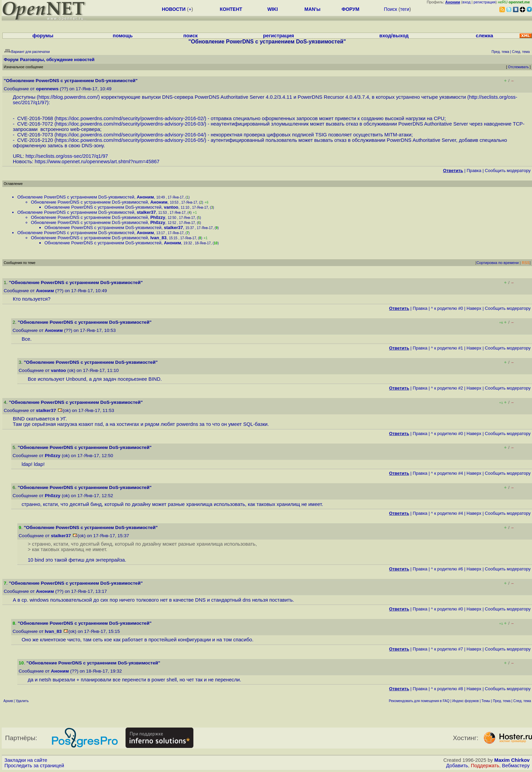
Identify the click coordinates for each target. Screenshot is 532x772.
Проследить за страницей (34, 766)
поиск (190, 36)
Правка (474, 171)
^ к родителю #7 (447, 649)
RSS (526, 263)
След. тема (522, 701)
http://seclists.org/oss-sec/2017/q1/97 (67, 156)
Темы (486, 701)
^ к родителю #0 (447, 308)
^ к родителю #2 (447, 388)
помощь (123, 36)
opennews (47, 89)
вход (467, 2)
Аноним (145, 197)
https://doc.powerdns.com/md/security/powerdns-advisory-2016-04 (130, 135)
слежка (484, 36)
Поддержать (485, 766)
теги (405, 9)
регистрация (485, 2)
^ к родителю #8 (447, 689)
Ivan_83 (158, 238)
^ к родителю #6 (447, 569)
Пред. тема (502, 701)
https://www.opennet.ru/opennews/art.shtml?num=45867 (97, 162)
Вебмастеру (516, 766)
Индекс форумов (465, 701)
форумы (43, 36)
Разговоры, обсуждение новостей (57, 60)
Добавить (457, 766)
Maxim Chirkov (512, 760)
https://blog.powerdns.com (68, 97)
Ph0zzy (158, 217)
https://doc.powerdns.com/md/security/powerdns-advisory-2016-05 (130, 140)
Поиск (391, 9)
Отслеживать (518, 67)
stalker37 (146, 212)
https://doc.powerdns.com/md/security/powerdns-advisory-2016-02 (130, 118)
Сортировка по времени (498, 263)
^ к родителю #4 (447, 473)
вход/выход (394, 36)
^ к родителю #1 (447, 348)
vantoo (171, 207)
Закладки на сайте (26, 760)
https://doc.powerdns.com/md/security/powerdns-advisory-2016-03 (130, 124)
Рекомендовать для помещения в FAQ (419, 701)
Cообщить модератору (508, 171)
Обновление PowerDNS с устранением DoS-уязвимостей (76, 197)
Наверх (474, 308)
